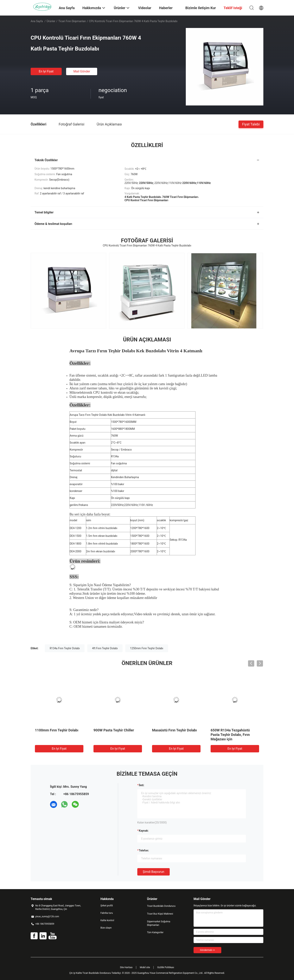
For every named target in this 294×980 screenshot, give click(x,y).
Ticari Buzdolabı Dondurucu (161, 906)
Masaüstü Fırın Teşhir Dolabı (174, 730)
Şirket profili (107, 906)
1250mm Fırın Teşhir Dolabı (147, 648)
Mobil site (145, 967)
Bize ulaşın (106, 928)
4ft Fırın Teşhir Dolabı (105, 648)
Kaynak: (144, 831)
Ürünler (51, 21)
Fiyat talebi (251, 124)
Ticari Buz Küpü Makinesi (160, 914)
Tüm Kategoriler (155, 932)
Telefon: (144, 850)
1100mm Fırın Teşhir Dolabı (57, 730)
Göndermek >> (207, 950)
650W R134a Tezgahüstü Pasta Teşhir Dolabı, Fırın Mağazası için (230, 735)
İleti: (142, 785)
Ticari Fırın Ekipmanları (72, 21)
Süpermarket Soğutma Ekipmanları (159, 923)
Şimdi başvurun (153, 872)
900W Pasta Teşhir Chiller (114, 730)
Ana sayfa (37, 21)
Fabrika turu (107, 913)
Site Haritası (126, 967)
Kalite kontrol (107, 920)
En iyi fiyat (46, 71)
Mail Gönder (82, 71)
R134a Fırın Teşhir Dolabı (65, 648)
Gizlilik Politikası (166, 967)
